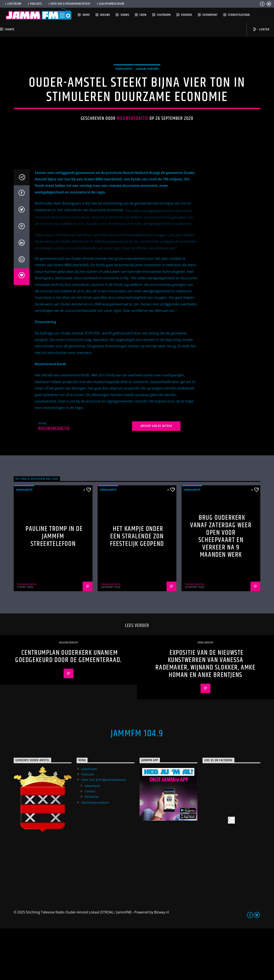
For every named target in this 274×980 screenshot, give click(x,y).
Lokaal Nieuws (147, 95)
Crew (143, 15)
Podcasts (34, 4)
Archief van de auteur (156, 477)
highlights (124, 95)
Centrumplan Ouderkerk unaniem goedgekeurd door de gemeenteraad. (68, 708)
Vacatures (92, 848)
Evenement (210, 15)
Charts (10, 29)
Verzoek (187, 15)
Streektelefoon (239, 15)
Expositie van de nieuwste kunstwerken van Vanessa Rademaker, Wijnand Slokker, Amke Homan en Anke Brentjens (205, 715)
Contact (90, 843)
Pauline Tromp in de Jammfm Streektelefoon (54, 588)
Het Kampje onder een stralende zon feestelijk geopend (137, 588)
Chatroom (164, 15)
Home (86, 15)
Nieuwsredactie (133, 144)
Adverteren (93, 837)
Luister (261, 29)
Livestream (13, 4)
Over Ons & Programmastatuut (69, 4)
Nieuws (105, 15)
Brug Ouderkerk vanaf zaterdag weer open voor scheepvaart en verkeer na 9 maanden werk (221, 588)
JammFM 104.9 (137, 785)
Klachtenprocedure (110, 4)
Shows (125, 15)
